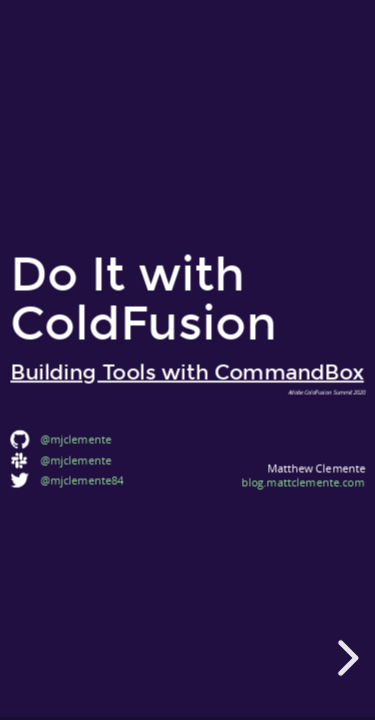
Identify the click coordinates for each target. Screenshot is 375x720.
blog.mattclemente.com (302, 482)
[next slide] (345, 658)
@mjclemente (75, 460)
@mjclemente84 (81, 479)
